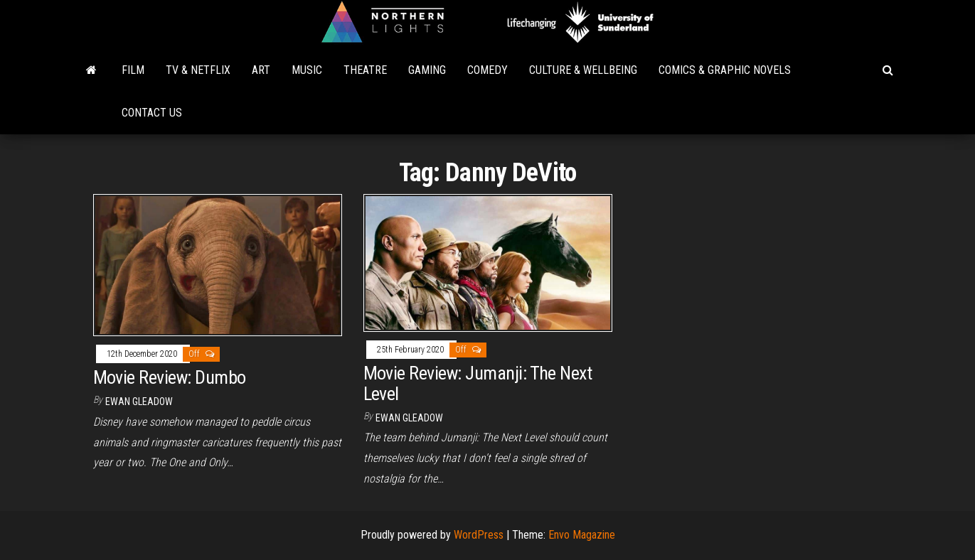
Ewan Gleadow (139, 402)
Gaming (427, 70)
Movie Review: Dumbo (170, 377)
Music (307, 70)
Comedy (487, 70)
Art (261, 70)
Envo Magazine (582, 535)
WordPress (479, 535)
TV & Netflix (198, 70)
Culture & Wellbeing (583, 70)
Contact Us (152, 113)
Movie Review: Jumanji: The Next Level (478, 383)
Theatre (365, 70)
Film (133, 70)
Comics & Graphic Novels (725, 70)
